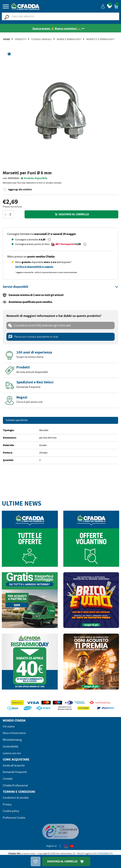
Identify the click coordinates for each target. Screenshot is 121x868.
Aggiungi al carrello (72, 214)
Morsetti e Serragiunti (100, 39)
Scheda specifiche (17, 420)
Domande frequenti (15, 772)
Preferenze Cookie (14, 818)
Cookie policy (11, 811)
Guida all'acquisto (14, 765)
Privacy (7, 804)
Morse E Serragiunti (69, 39)
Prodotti (21, 39)
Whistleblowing (12, 740)
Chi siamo (9, 726)
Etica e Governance (14, 733)
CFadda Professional (15, 785)
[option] (60, 112)
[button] (103, 6)
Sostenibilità (10, 747)
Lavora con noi (12, 753)
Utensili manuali (42, 39)
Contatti (8, 779)
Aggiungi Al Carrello (66, 861)
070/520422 (104, 853)
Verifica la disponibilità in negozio (34, 267)
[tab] (60, 287)
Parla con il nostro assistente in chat (33, 337)
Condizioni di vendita (16, 798)
